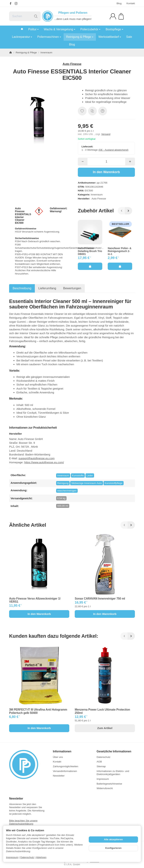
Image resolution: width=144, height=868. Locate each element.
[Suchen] (25, 16)
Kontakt (131, 3)
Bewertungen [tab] (72, 288)
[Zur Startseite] (28, 764)
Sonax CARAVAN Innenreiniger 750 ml (100, 599)
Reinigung (63, 483)
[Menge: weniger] (83, 162)
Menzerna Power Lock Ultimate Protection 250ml (102, 711)
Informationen (62, 751)
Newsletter (16, 799)
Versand (106, 134)
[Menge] (106, 162)
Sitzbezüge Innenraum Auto (86, 483)
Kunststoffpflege (113, 483)
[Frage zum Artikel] (103, 111)
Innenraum (97, 195)
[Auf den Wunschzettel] (82, 111)
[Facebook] (11, 3)
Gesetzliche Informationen (114, 751)
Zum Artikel (105, 728)
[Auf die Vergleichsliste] (92, 111)
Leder (90, 475)
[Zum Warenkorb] (121, 16)
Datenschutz (27, 857)
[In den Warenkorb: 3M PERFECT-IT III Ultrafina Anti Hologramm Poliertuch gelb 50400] (39, 728)
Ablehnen (41, 857)
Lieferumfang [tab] (47, 288)
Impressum (12, 857)
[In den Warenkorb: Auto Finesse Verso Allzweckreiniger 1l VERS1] (39, 614)
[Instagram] (16, 3)
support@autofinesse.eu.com (36, 458)
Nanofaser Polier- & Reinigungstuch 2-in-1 (120, 251)
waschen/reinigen (67, 491)
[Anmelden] (113, 16)
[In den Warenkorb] (106, 172)
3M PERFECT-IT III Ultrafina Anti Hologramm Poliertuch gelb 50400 (38, 711)
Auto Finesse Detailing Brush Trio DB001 (90, 251)
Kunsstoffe (78, 475)
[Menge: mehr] (130, 162)
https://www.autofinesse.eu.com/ (44, 462)
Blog (119, 3)
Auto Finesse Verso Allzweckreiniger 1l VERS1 (35, 600)
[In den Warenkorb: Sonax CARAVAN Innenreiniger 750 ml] (105, 614)
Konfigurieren (113, 848)
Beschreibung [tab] (22, 288)
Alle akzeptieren (113, 839)
